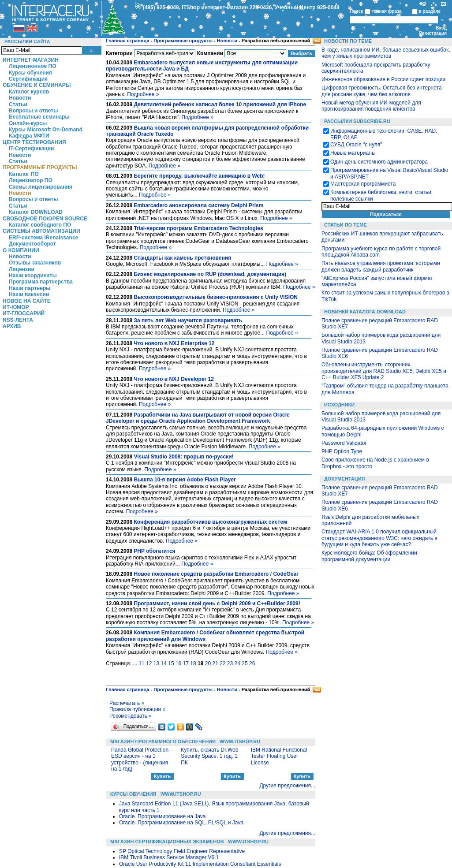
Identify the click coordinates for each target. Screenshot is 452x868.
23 (230, 663)
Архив (12, 326)
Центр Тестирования (34, 142)
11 (141, 663)
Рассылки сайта (27, 41)
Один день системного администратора (379, 162)
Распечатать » (127, 703)
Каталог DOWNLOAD (36, 212)
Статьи (18, 104)
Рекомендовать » (131, 716)
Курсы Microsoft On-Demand (46, 130)
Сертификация (28, 79)
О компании (21, 250)
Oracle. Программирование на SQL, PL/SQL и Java (181, 823)
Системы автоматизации (41, 231)
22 (222, 663)
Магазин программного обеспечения (163, 741)
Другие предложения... (287, 786)
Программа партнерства (41, 282)
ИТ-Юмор (16, 307)
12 (149, 663)
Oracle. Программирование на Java (162, 816)
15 (171, 663)
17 (186, 663)
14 (164, 663)
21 (215, 663)
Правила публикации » (137, 709)
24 (237, 663)
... (135, 663)
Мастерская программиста (363, 184)
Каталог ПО (24, 174)
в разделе (430, 11)
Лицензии (22, 269)
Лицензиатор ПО (31, 180)
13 (156, 663)
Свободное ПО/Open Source (45, 219)
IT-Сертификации (31, 149)
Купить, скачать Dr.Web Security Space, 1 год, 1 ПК (209, 756)
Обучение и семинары (37, 85)
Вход (441, 28)
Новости (20, 98)
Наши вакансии (29, 294)
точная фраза (387, 11)
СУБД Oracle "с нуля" (356, 145)
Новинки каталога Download (365, 312)
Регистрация (433, 33)
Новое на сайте (27, 301)
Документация (345, 479)
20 (208, 663)
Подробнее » (143, 94)
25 (245, 663)
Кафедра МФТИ (29, 136)
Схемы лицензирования (41, 187)
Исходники (339, 405)
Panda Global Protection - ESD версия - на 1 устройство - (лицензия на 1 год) (141, 759)
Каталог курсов (29, 92)
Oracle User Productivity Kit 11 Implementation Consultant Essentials (200, 864)
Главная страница (128, 41)
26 (252, 663)
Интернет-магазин (31, 60)
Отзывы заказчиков (35, 263)
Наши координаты (33, 276)
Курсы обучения (30, 73)
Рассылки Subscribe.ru (357, 121)
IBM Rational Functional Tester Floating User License (279, 756)
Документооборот (32, 244)
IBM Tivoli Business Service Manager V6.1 (169, 857)
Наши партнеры (30, 288)
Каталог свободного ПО (40, 225)
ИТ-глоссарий (24, 313)
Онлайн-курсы (28, 123)
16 (178, 663)
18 (193, 663)
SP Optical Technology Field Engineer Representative (182, 851)
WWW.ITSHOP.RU (240, 741)
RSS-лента (18, 320)
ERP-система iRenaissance (43, 238)
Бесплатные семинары (39, 117)
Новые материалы (353, 153)
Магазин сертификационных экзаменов (167, 842)
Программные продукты (40, 168)
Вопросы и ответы (33, 111)
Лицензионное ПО (33, 66)
